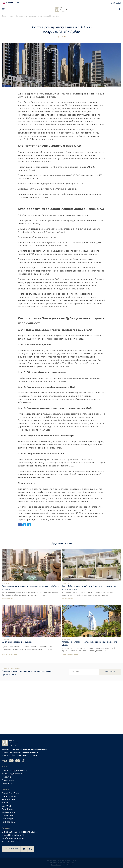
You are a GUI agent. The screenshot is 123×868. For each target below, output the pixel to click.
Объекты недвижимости (14, 771)
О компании (8, 780)
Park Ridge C (8, 822)
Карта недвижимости (13, 774)
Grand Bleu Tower (11, 793)
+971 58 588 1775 (10, 842)
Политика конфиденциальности (62, 863)
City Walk (7, 806)
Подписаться (110, 672)
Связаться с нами (11, 849)
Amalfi (5, 803)
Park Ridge (7, 819)
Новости (6, 777)
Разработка (56, 865)
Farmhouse (7, 809)
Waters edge (8, 812)
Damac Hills (8, 816)
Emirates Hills (9, 800)
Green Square (9, 797)
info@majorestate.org (13, 838)
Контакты (7, 783)
